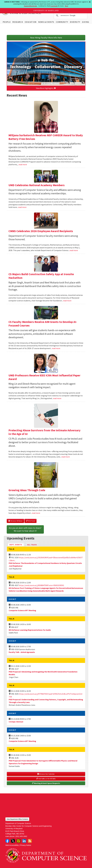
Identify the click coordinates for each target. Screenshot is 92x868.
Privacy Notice (26, 845)
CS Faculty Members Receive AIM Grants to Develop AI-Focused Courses (43, 324)
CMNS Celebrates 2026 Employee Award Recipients (41, 231)
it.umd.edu (54, 6)
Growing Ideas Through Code (27, 490)
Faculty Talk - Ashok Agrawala (22, 652)
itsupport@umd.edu (30, 6)
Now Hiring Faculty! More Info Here (46, 38)
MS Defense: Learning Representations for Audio (30, 630)
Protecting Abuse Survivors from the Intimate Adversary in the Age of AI (45, 432)
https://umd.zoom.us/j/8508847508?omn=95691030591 (42, 585)
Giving (86, 22)
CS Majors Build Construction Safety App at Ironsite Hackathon (41, 276)
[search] (70, 16)
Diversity (75, 22)
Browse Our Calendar (46, 774)
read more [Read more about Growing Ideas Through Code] (36, 513)
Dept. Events (17, 544)
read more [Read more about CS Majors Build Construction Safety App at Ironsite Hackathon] (67, 301)
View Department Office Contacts (17, 819)
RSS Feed (30, 521)
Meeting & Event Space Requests (46, 783)
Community (62, 22)
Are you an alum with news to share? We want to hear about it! (25, 529)
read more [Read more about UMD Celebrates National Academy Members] (22, 207)
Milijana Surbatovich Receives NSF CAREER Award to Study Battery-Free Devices (46, 137)
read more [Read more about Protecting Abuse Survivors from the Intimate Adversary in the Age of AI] (66, 457)
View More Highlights (46, 88)
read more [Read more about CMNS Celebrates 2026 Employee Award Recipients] (74, 250)
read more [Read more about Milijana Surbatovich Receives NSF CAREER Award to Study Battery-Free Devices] (23, 164)
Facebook (7, 841)
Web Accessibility (12, 845)
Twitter (13, 841)
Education (31, 22)
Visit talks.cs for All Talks (46, 779)
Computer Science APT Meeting (22, 610)
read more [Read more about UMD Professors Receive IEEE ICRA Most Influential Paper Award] (57, 398)
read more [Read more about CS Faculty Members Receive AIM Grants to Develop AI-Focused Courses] (56, 348)
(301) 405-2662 (21, 836)
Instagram (19, 841)
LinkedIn (24, 841)
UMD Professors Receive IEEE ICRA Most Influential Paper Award (44, 377)
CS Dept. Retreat (16, 722)
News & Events (46, 22)
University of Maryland (46, 11)
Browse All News (15, 521)
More (66, 6)
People (7, 22)
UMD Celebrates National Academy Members (37, 185)
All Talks (32, 545)
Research (18, 22)
